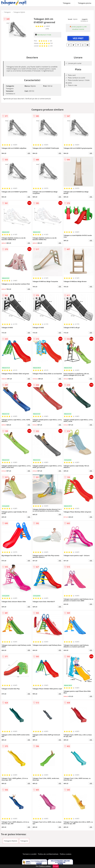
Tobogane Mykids (19, 12)
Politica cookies (66, 854)
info (29, 153)
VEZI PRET (78, 38)
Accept (56, 866)
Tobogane (67, 3)
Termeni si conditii (30, 854)
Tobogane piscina (85, 3)
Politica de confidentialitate (48, 854)
